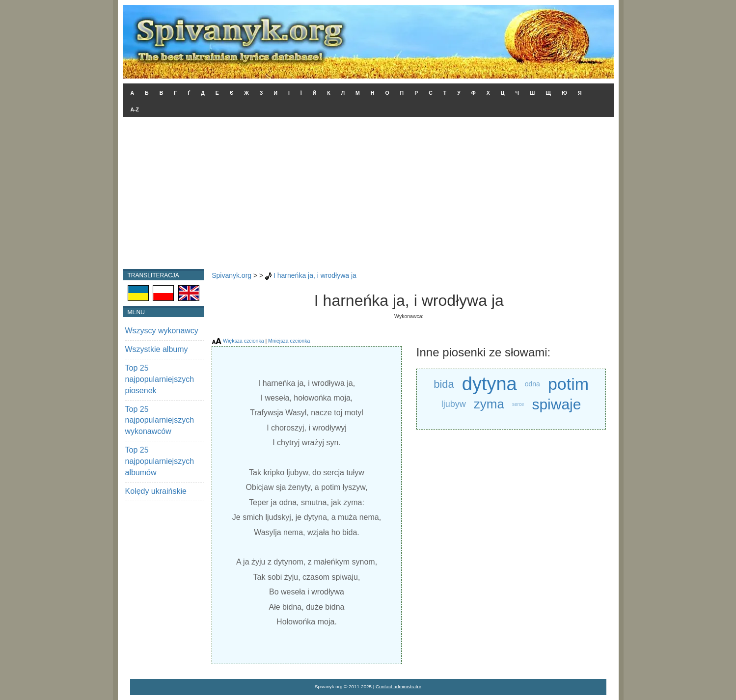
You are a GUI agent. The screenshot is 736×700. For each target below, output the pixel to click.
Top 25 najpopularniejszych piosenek (160, 379)
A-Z (135, 109)
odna (532, 384)
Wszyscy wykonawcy (162, 331)
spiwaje (556, 404)
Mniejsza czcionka (289, 341)
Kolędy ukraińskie (156, 491)
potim (568, 384)
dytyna (490, 384)
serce (518, 404)
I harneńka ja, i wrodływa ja (315, 275)
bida (444, 384)
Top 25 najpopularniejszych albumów (160, 461)
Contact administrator (398, 687)
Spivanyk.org (232, 275)
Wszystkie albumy (157, 349)
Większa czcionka (243, 341)
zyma (489, 404)
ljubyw (454, 404)
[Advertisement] (368, 195)
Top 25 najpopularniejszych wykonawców (160, 420)
